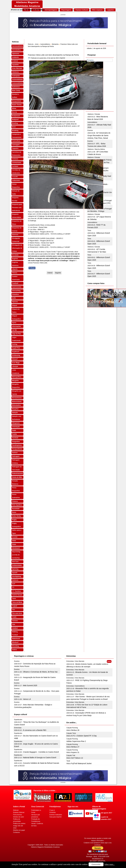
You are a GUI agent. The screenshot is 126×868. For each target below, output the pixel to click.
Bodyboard (16, 116)
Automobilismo (17, 79)
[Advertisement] (105, 88)
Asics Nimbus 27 (73, 747)
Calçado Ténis (71, 733)
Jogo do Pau (16, 334)
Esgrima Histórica (15, 264)
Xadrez (14, 650)
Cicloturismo (17, 163)
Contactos (16, 832)
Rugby (14, 520)
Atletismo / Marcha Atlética (96, 149)
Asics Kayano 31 (73, 752)
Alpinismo (16, 54)
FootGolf (15, 283)
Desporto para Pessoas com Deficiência (17, 208)
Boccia (14, 112)
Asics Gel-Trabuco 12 (75, 758)
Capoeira (15, 148)
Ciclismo (15, 159)
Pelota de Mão (17, 477)
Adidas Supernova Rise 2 (76, 741)
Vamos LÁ (27, 699)
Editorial (16, 810)
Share (32, 268)
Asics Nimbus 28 (73, 730)
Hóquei (15, 305)
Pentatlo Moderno (15, 482)
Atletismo (15, 72)
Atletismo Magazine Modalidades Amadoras (45, 847)
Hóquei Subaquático (16, 317)
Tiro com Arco (17, 613)
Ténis (14, 599)
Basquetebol (16, 101)
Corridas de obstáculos (16, 171)
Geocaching (16, 291)
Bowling (15, 123)
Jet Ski (14, 330)
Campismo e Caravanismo (17, 136)
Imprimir (62, 58)
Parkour (15, 453)
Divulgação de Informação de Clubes (17, 248)
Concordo (96, 864)
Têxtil (68, 761)
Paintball (15, 438)
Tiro (13, 610)
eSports (15, 269)
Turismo (15, 621)
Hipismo (15, 302)
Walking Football (15, 633)
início (37, 44)
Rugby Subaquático (16, 525)
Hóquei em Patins (16, 311)
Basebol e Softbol (16, 96)
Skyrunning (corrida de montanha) (16, 555)
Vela (14, 624)
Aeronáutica (16, 50)
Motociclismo (17, 401)
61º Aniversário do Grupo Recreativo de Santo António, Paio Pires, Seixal (99, 135)
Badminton (16, 87)
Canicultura (16, 141)
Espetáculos (18, 720)
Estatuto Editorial (19, 812)
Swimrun (15, 580)
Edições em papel (19, 830)
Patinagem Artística (16, 462)
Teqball (15, 606)
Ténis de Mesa (17, 602)
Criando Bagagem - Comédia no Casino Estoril (41, 752)
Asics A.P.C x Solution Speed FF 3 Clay (82, 736)
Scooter (15, 537)
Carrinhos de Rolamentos (17, 154)
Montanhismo (17, 398)
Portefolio (53, 812)
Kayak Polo (16, 348)
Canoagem (16, 145)
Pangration (16, 442)
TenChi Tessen (17, 595)
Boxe (14, 127)
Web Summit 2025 (30, 685)
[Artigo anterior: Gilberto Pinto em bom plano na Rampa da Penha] (50, 273)
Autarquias (16, 76)
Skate (14, 544)
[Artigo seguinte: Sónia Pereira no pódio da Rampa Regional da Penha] (58, 273)
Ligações (110, 10)
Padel (14, 430)
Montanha (55, 44)
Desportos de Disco (17, 223)
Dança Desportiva (16, 186)
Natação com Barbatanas (17, 418)
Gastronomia (17, 287)
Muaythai (15, 409)
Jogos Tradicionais (16, 339)
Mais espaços (97, 10)
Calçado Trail (71, 755)
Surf (14, 584)
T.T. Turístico (16, 591)
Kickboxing (16, 355)
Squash (15, 573)
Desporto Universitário (17, 216)
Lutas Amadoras (16, 372)
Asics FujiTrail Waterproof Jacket (79, 763)
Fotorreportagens (50, 10)
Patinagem (16, 456)
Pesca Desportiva (16, 489)
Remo (14, 512)
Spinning (15, 569)
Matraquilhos (17, 377)
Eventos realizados (56, 815)
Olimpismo (16, 423)
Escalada (15, 255)
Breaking (15, 131)
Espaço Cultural (82, 10)
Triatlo (14, 617)
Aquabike (15, 65)
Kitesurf (15, 359)
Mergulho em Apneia (17, 393)
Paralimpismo (17, 445)
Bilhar (14, 108)
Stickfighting (17, 576)
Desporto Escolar (15, 199)
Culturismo (16, 180)
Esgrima (15, 259)
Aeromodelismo (18, 46)
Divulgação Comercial (16, 240)
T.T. (13, 587)
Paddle (14, 434)
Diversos (15, 235)
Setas (14, 541)
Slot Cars (15, 562)
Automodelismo (18, 83)
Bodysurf (15, 119)
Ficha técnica (18, 815)
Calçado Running (72, 728)
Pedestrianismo (18, 474)
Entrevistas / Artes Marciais (75, 661)
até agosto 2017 (107, 813)
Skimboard (16, 548)
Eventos (90, 130)
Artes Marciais (17, 68)
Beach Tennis (17, 105)
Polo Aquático (17, 505)
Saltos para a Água (17, 532)
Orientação (16, 427)
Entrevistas (18, 728)
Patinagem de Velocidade (17, 468)
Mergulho (15, 381)
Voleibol (15, 628)
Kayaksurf (16, 352)
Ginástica (15, 294)
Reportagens (66, 10)
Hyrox (14, 323)
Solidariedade (17, 565)
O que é (52, 810)
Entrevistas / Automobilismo (75, 686)
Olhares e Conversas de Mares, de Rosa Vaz (40, 672)
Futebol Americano (16, 278)
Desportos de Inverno (17, 229)
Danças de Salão (16, 192)
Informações (16, 326)
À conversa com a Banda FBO (35, 730)
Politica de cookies (19, 824)
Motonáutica (16, 405)
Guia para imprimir (56, 817)
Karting (15, 344)
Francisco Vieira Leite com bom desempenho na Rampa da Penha (53, 55)
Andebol (15, 61)
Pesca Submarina (16, 496)
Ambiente (15, 57)
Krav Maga (16, 363)
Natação (15, 413)
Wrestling (15, 646)
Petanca (15, 501)
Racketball (16, 509)
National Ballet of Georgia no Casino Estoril (40, 758)
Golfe (14, 298)
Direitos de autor (19, 817)
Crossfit (15, 177)
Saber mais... (110, 864)
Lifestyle (15, 366)
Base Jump (16, 91)
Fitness (15, 273)
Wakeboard (16, 639)
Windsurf (15, 642)
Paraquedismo (17, 449)
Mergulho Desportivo (16, 386)
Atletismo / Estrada (94, 114)
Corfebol (15, 166)
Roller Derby (16, 516)
